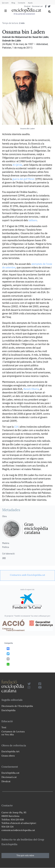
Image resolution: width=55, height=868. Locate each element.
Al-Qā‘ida (17, 165)
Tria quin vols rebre (25, 855)
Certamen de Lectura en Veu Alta (13, 733)
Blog (13, 3)
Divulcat (27, 6)
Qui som (5, 3)
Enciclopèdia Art (10, 751)
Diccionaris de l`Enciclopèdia (17, 706)
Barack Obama (31, 389)
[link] (27, 575)
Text (4, 727)
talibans (33, 220)
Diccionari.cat (37, 6)
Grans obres (8, 756)
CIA (16, 427)
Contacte (21, 3)
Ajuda (30, 3)
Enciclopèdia (8, 710)
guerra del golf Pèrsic (23, 179)
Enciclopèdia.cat (10, 773)
